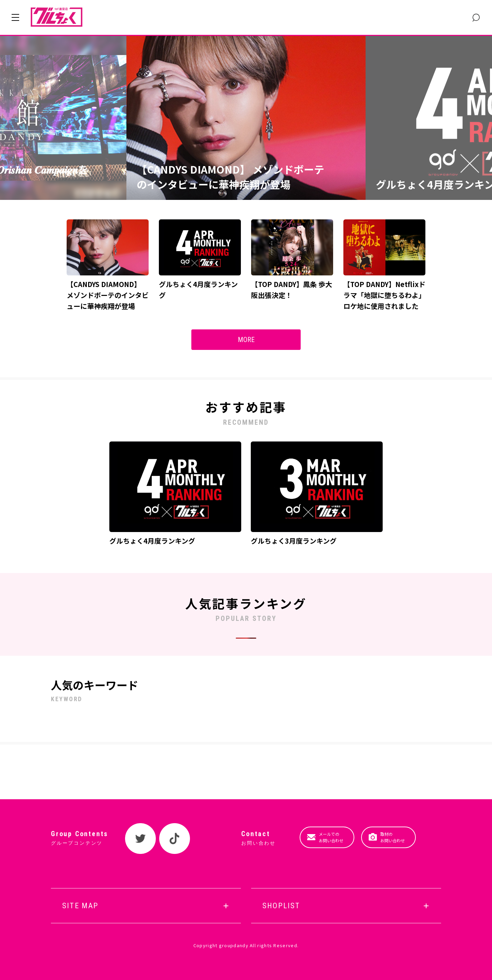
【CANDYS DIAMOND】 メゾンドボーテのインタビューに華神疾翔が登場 (230, 177)
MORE (246, 340)
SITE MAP (80, 906)
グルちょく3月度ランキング (294, 541)
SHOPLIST (281, 906)
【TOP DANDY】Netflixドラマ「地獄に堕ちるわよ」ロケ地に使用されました (384, 295)
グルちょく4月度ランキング (152, 541)
